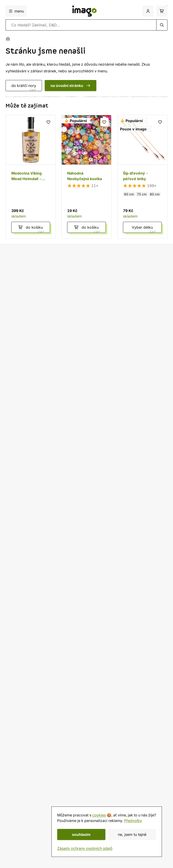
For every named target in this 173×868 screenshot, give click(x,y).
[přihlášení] (148, 11)
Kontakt (12, 788)
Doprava (13, 668)
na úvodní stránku (71, 86)
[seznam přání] (49, 122)
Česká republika (23, 696)
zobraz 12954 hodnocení (28, 345)
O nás (10, 804)
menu (16, 11)
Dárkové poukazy (21, 815)
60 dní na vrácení (26, 276)
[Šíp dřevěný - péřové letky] (142, 177)
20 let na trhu (22, 284)
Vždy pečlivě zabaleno (31, 301)
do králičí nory (24, 86)
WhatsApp (20, 613)
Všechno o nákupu (21, 663)
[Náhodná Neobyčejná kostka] (86, 177)
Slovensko (17, 702)
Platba (30, 668)
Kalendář (13, 821)
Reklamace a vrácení (23, 679)
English (14, 707)
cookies (99, 815)
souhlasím (81, 834)
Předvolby (133, 821)
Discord (18, 607)
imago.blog (15, 826)
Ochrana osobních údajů (27, 739)
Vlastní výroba (24, 292)
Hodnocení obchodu (23, 810)
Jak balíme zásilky (21, 674)
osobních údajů (155, 559)
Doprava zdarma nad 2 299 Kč (38, 268)
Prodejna (13, 793)
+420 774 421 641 (28, 591)
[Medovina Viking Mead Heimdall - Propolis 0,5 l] (31, 177)
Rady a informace (21, 745)
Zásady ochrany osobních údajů (85, 848)
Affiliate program (20, 761)
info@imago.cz (24, 602)
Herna (11, 799)
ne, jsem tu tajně (132, 834)
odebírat (153, 548)
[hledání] (162, 25)
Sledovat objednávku (24, 685)
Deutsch (15, 713)
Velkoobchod (17, 750)
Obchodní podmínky (23, 733)
